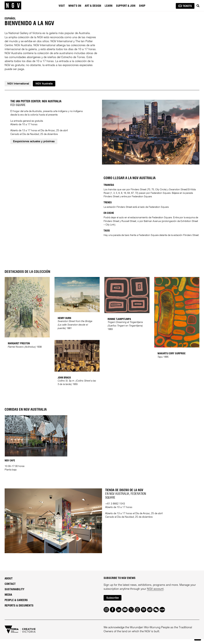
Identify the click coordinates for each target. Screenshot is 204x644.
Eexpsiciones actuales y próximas (34, 157)
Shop (142, 6)
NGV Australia (44, 84)
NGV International (18, 84)
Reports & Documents (19, 610)
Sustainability (15, 594)
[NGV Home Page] (13, 6)
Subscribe (113, 603)
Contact (10, 589)
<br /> (53, 221)
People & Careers (16, 605)
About (9, 583)
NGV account (155, 594)
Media (8, 600)
